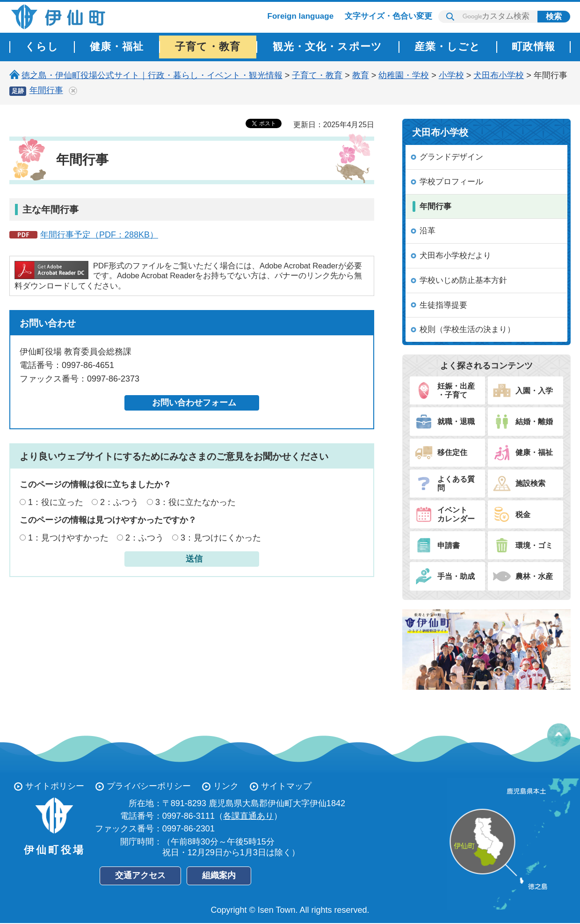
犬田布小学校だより (455, 256)
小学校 (451, 75)
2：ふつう (119, 502)
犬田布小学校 (499, 75)
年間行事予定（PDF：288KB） (99, 235)
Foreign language (301, 16)
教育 (361, 75)
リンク (226, 786)
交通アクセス (140, 875)
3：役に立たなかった (196, 502)
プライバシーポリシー (149, 786)
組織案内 (219, 875)
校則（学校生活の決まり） (467, 329)
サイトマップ (286, 786)
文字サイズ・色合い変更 (388, 16)
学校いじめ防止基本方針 (463, 280)
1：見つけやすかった (68, 538)
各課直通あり (248, 816)
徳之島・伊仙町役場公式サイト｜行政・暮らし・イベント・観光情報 (152, 75)
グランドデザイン (451, 157)
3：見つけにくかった (221, 538)
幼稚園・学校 (404, 75)
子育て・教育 (317, 75)
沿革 (428, 231)
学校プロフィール (451, 182)
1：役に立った (56, 502)
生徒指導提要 (443, 305)
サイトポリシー (55, 786)
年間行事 (46, 90)
